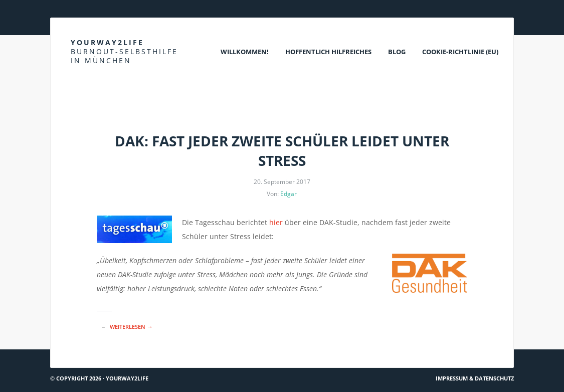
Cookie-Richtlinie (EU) (460, 52)
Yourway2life (124, 51)
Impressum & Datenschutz (475, 378)
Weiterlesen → (131, 327)
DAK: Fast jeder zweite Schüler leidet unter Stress (282, 151)
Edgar (289, 194)
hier (276, 222)
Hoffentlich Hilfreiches (328, 52)
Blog (397, 52)
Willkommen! (245, 52)
